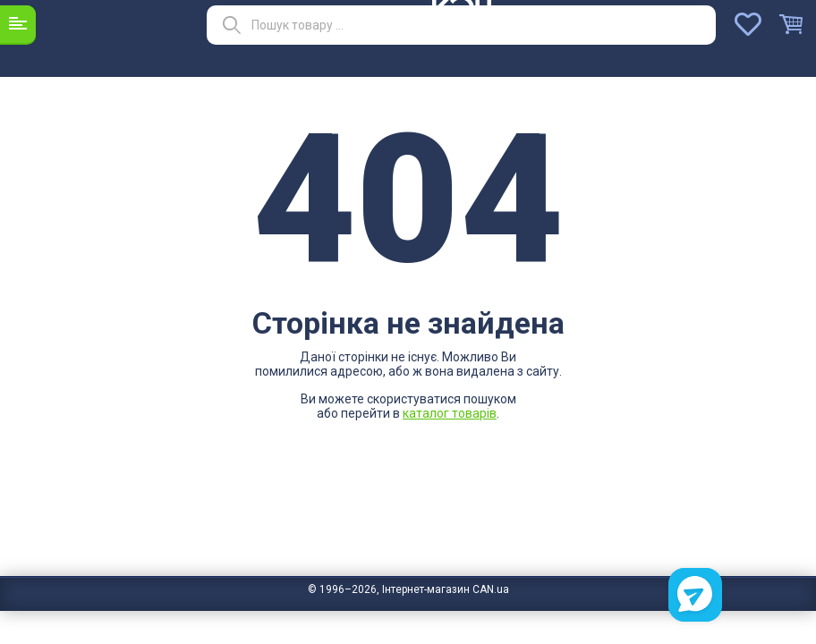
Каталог (18, 24)
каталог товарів (450, 413)
